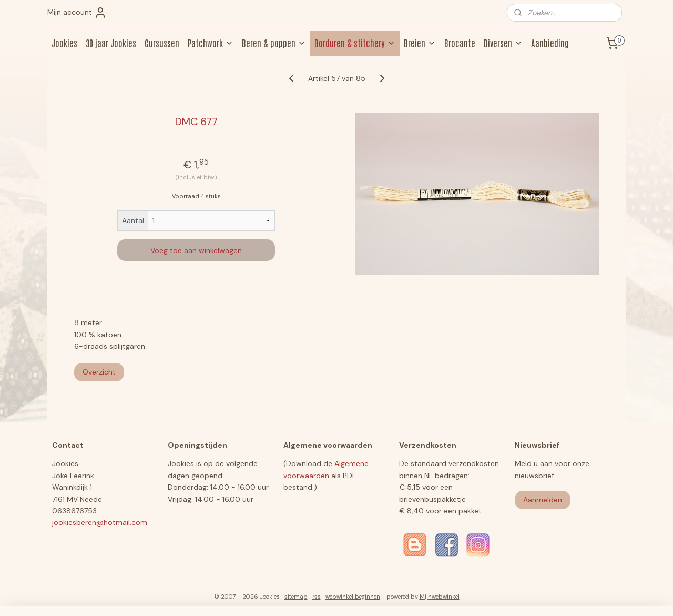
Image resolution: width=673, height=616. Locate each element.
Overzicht (99, 372)
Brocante (460, 43)
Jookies (64, 43)
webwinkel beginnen (353, 597)
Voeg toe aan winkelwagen (196, 250)
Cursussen (162, 43)
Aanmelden (543, 500)
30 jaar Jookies (111, 43)
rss (317, 597)
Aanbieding (550, 43)
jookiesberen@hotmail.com (100, 522)
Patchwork (211, 43)
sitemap (296, 597)
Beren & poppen (274, 43)
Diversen (503, 43)
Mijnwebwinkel (440, 597)
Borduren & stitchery (355, 43)
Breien (420, 43)
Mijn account (77, 13)
